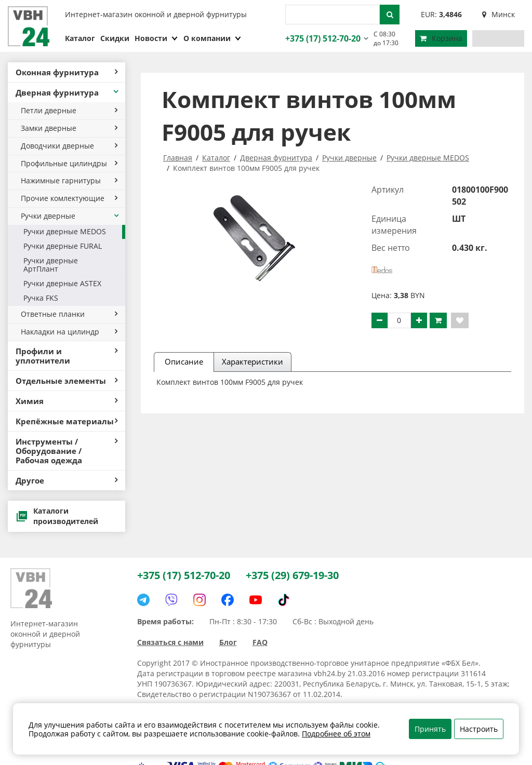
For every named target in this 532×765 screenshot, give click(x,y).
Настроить (479, 729)
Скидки (115, 38)
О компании (212, 38)
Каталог (80, 38)
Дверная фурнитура (68, 92)
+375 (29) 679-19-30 (292, 575)
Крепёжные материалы (66, 421)
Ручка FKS (41, 298)
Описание (184, 361)
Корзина (441, 38)
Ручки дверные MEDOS (65, 231)
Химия (66, 401)
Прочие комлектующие (69, 198)
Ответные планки (69, 314)
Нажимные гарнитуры (69, 180)
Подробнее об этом (336, 734)
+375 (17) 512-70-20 (322, 38)
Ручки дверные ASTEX (62, 283)
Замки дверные (69, 128)
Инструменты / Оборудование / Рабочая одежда (66, 451)
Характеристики (252, 361)
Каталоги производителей (57, 516)
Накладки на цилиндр (69, 332)
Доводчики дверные (69, 146)
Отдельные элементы (66, 381)
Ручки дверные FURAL (63, 246)
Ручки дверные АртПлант (51, 265)
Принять (430, 729)
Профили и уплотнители (66, 356)
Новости (156, 38)
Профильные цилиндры (69, 163)
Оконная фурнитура (66, 72)
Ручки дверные (70, 216)
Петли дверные (69, 110)
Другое (66, 480)
